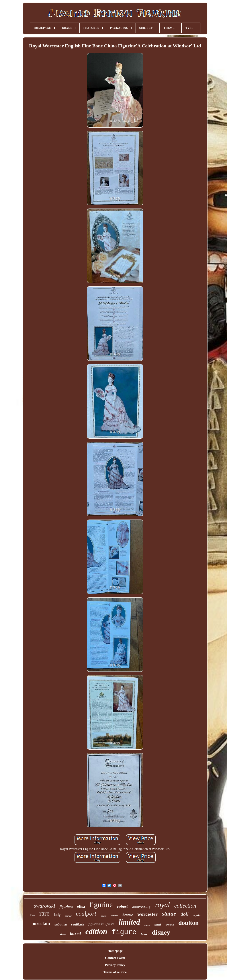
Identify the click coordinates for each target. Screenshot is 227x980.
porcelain (41, 924)
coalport (86, 914)
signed (68, 916)
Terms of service (115, 972)
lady (57, 915)
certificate (78, 925)
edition (96, 932)
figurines (66, 907)
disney (161, 932)
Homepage (115, 951)
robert (122, 906)
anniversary (141, 906)
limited (129, 922)
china (32, 915)
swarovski (44, 906)
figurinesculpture (101, 924)
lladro (104, 916)
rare (44, 913)
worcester (148, 914)
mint (158, 924)
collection (185, 906)
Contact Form (115, 958)
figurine (101, 905)
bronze (128, 915)
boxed (75, 933)
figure (124, 932)
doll (185, 914)
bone (144, 934)
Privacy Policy (115, 965)
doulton (188, 923)
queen (147, 925)
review (115, 915)
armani (170, 925)
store (63, 934)
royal (162, 905)
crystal (197, 915)
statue (169, 914)
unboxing (61, 924)
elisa (81, 906)
